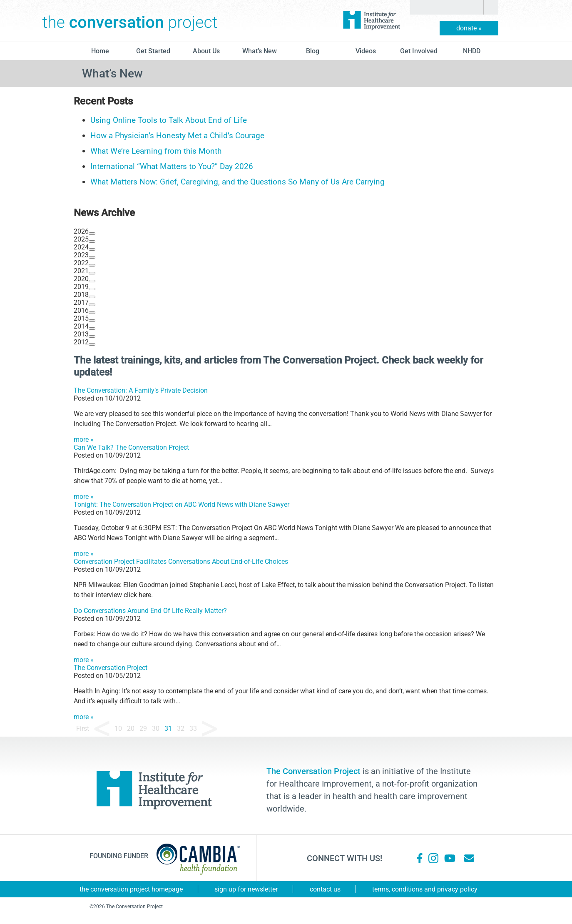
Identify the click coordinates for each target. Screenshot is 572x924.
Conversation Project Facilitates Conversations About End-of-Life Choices (181, 562)
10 (118, 728)
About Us (206, 51)
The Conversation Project (130, 21)
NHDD (472, 51)
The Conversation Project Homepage (131, 889)
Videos (366, 51)
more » (84, 440)
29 (143, 728)
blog (313, 51)
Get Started (153, 51)
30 (156, 728)
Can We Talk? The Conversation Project (131, 447)
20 (131, 728)
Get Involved (419, 51)
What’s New (260, 51)
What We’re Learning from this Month (156, 151)
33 (193, 728)
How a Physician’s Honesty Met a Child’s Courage (177, 136)
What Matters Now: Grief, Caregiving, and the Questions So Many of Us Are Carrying (238, 182)
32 (181, 728)
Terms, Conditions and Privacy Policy (425, 889)
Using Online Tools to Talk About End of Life (169, 120)
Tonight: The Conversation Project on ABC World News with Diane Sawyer (182, 504)
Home (100, 51)
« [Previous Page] (102, 729)
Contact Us (325, 889)
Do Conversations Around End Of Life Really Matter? (150, 611)
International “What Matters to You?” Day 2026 (172, 166)
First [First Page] (83, 728)
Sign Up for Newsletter (246, 889)
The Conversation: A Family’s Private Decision (141, 390)
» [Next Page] (210, 729)
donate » (469, 28)
